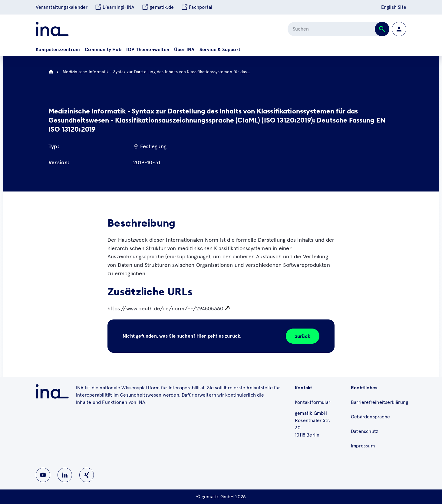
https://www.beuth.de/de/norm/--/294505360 (165, 309)
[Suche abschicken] (382, 29)
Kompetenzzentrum (58, 50)
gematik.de (158, 7)
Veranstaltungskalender (62, 7)
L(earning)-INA (115, 7)
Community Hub (103, 50)
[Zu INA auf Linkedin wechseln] (65, 475)
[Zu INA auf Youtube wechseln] (43, 475)
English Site (394, 7)
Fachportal (197, 7)
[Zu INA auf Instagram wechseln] (87, 475)
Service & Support (220, 50)
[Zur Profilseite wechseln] (399, 29)
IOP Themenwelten (148, 50)
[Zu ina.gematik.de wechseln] (52, 391)
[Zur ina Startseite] (52, 29)
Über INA (184, 50)
